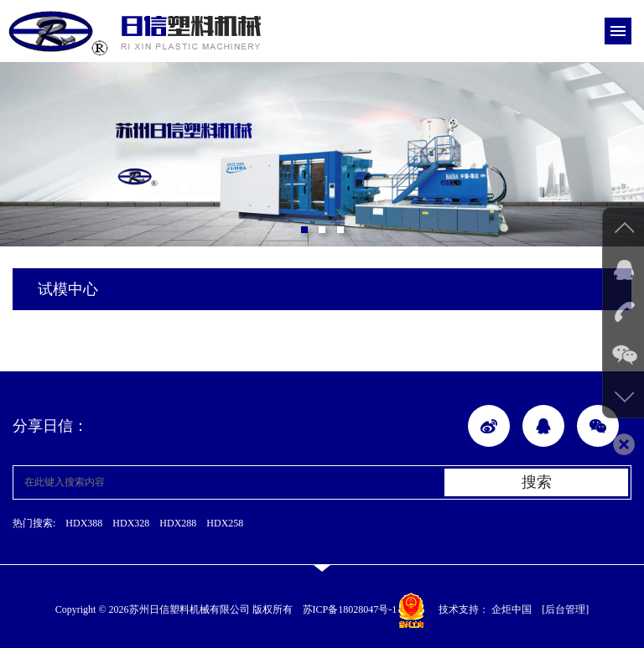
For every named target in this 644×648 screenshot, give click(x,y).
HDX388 (84, 523)
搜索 (537, 482)
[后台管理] (565, 609)
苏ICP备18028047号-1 (350, 609)
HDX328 (131, 523)
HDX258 (225, 523)
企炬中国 (512, 609)
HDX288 (178, 523)
